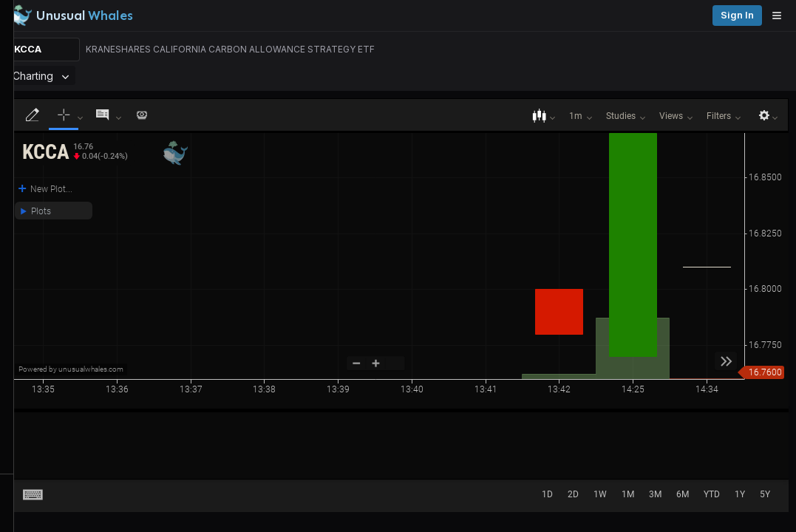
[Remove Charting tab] (298, 85)
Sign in (765, 15)
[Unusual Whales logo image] (214, 16)
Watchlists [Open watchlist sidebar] (74, 489)
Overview (227, 85)
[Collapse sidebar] (18, 18)
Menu (176, 85)
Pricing (713, 15)
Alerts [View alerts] (74, 460)
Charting (275, 85)
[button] (224, 166)
